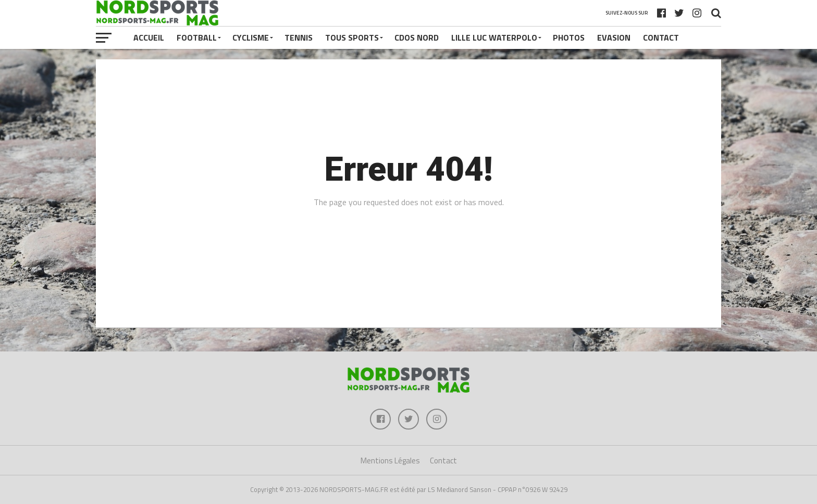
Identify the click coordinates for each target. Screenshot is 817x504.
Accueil (149, 37)
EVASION (614, 37)
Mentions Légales (390, 461)
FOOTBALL (197, 37)
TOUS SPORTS (352, 37)
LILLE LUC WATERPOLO (494, 37)
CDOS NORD (417, 37)
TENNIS (299, 37)
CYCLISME (251, 37)
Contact (661, 37)
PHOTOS (569, 37)
